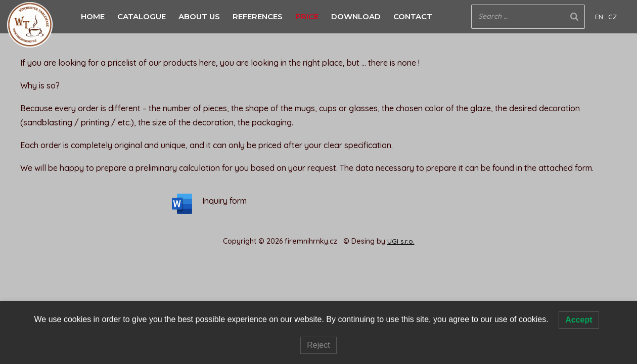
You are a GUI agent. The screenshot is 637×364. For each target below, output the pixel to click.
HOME (93, 16)
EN (599, 17)
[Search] (574, 16)
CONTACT (413, 16)
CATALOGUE (142, 16)
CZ (612, 17)
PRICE (307, 16)
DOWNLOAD (356, 16)
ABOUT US (199, 16)
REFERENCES (258, 16)
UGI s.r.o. (401, 241)
